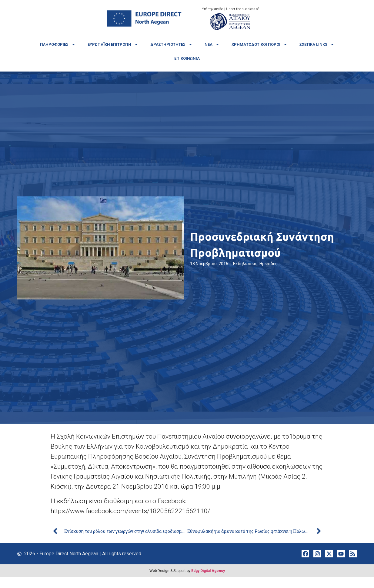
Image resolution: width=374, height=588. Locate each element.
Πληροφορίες (58, 44)
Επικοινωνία (187, 58)
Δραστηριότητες (171, 44)
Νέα (212, 44)
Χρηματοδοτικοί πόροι (259, 44)
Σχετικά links (317, 44)
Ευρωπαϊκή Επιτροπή (113, 44)
